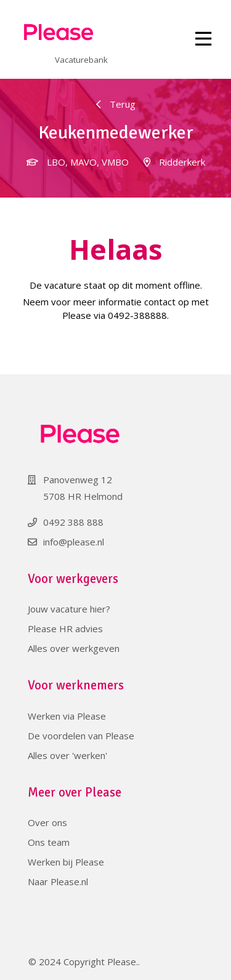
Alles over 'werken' (67, 755)
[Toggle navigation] (204, 39)
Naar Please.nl (58, 882)
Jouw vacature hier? (69, 609)
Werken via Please (67, 716)
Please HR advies (65, 629)
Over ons (47, 822)
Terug (116, 104)
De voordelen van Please (81, 736)
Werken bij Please (66, 862)
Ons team (49, 842)
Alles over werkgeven (74, 648)
